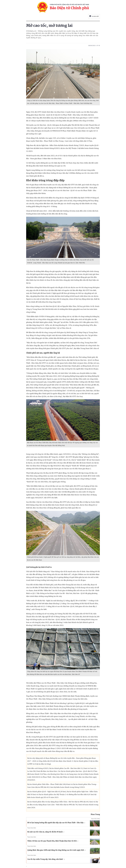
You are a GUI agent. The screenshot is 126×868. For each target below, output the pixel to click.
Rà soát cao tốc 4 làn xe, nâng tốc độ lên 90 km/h (46, 832)
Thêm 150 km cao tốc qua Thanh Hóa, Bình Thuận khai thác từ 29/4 (53, 841)
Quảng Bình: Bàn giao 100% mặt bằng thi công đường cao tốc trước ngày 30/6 (56, 850)
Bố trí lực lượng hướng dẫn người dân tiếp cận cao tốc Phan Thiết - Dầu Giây (56, 823)
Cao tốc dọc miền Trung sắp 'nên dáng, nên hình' (46, 859)
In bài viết (94, 16)
